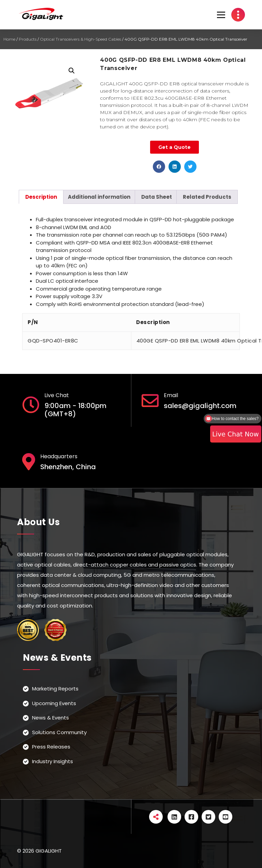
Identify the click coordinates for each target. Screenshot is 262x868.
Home (9, 39)
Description (41, 197)
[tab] (41, 197)
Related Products (207, 197)
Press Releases (51, 747)
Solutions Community (59, 732)
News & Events (50, 718)
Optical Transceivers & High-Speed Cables (81, 39)
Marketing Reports (55, 689)
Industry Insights (53, 761)
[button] (159, 167)
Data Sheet (157, 197)
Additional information (99, 197)
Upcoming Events (54, 703)
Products (28, 39)
